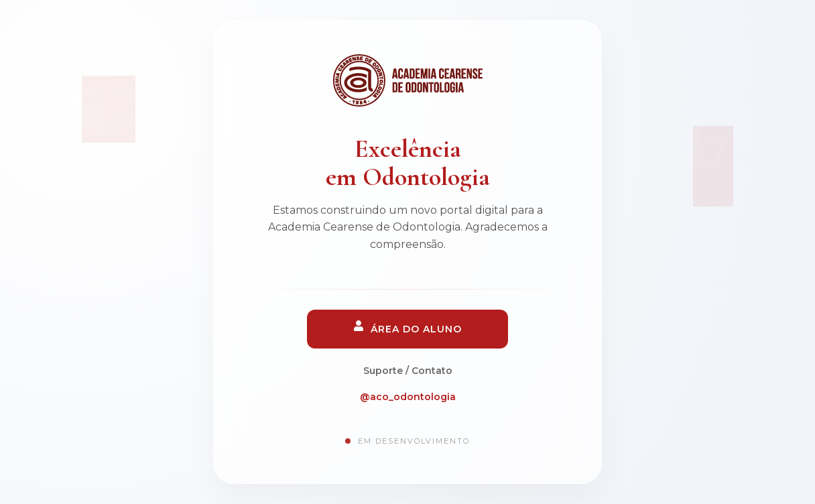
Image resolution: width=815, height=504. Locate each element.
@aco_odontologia (408, 397)
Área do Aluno (407, 328)
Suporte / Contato (408, 371)
